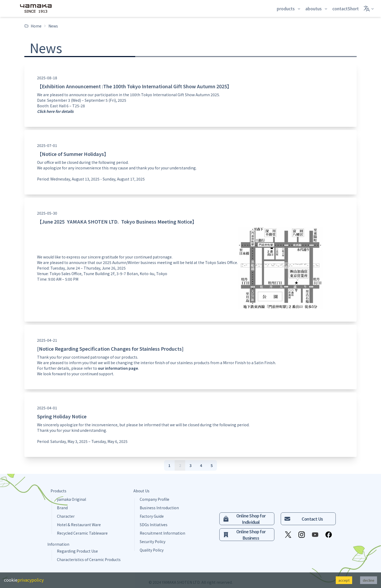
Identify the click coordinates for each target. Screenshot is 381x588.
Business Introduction (159, 508)
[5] (212, 465)
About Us (141, 491)
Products (58, 491)
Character (66, 516)
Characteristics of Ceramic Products (89, 559)
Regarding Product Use (77, 551)
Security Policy (153, 541)
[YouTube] (315, 535)
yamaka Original (71, 499)
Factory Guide (152, 516)
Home (33, 26)
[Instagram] (302, 535)
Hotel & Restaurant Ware (79, 525)
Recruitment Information (162, 533)
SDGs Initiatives (154, 525)
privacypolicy (31, 580)
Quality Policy (152, 550)
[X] (288, 535)
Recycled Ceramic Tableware (82, 533)
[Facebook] (329, 535)
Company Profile (155, 499)
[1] (169, 465)
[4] (201, 465)
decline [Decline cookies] (369, 580)
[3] (190, 465)
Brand (62, 508)
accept (344, 580)
